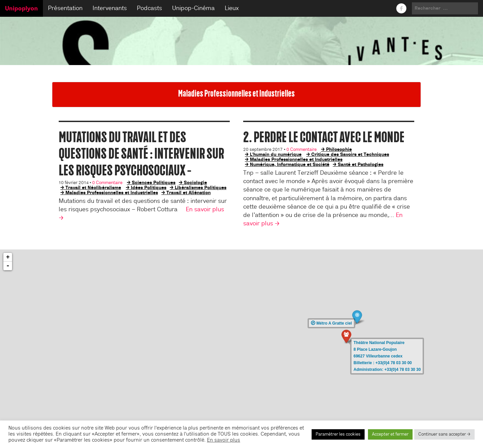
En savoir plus (224, 440)
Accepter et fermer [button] (390, 434)
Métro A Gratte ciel (331, 323)
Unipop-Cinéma (193, 8)
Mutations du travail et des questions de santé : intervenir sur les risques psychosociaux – (141, 154)
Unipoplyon (21, 8)
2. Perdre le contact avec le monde (324, 137)
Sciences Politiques (154, 182)
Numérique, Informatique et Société (290, 164)
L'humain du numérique (276, 154)
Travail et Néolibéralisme (93, 187)
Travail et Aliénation (189, 192)
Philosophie (339, 149)
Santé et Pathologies (361, 164)
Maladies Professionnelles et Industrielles (112, 192)
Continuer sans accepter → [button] (444, 434)
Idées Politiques (149, 187)
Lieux (232, 8)
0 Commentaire (107, 183)
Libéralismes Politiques (201, 187)
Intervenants (110, 8)
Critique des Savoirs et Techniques (350, 154)
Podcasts (149, 8)
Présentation (65, 8)
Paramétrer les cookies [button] (338, 434)
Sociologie (195, 182)
